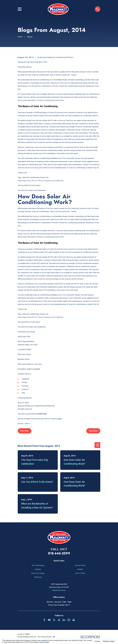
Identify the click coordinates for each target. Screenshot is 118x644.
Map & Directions (59, 590)
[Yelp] (54, 620)
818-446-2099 (59, 553)
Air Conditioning (38, 565)
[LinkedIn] (64, 620)
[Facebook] (44, 620)
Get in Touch (80, 573)
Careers (80, 569)
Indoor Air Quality (38, 573)
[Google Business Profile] (74, 620)
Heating (38, 569)
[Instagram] (69, 620)
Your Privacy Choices (46, 637)
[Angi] (59, 620)
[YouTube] (49, 620)
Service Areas (80, 565)
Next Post (93, 431)
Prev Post (25, 431)
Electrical (38, 577)
